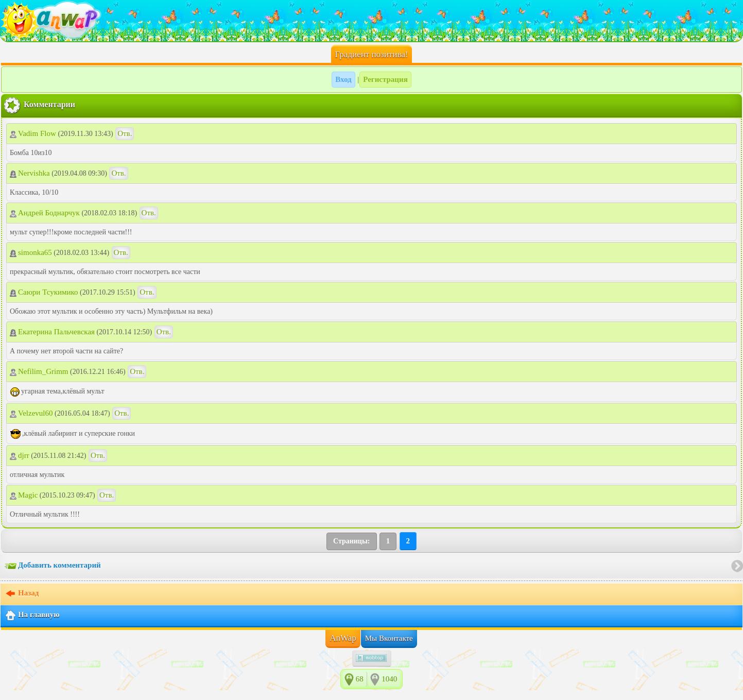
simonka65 (31, 252)
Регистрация (385, 79)
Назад (22, 594)
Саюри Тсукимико (44, 292)
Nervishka (30, 173)
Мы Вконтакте (389, 638)
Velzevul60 (31, 413)
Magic (24, 495)
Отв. (125, 133)
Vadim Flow (34, 133)
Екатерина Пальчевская (52, 332)
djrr (20, 455)
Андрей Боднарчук (45, 213)
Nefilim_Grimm (39, 371)
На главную (32, 616)
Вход (343, 79)
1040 (389, 679)
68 (360, 679)
